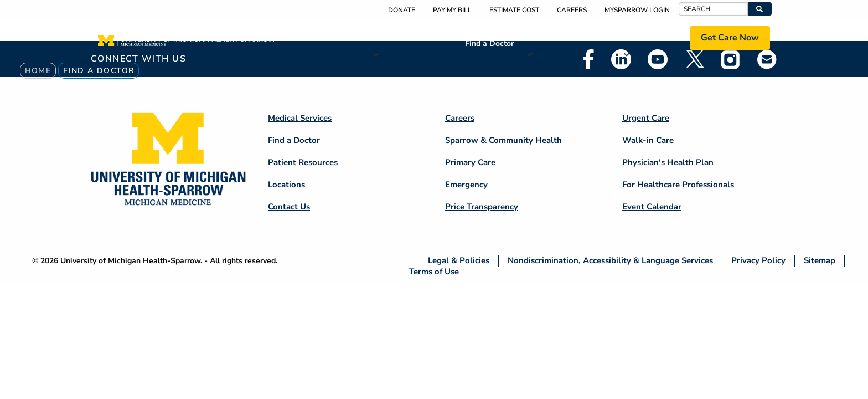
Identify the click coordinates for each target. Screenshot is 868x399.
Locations (650, 37)
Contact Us (289, 207)
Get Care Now (730, 38)
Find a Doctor (489, 44)
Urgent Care (646, 118)
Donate (402, 10)
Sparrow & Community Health (503, 140)
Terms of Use (434, 271)
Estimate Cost (514, 10)
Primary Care (470, 162)
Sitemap (820, 261)
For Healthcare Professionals (678, 185)
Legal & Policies (459, 261)
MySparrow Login (637, 10)
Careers (572, 10)
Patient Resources (569, 37)
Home (38, 71)
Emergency (466, 185)
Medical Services (412, 37)
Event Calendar (652, 207)
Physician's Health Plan (668, 162)
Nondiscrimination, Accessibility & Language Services (610, 261)
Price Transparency (482, 207)
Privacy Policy (758, 261)
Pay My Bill (452, 10)
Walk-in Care (648, 140)
